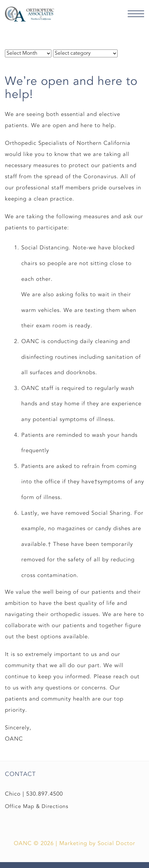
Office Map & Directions (37, 806)
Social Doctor (116, 843)
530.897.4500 (45, 794)
